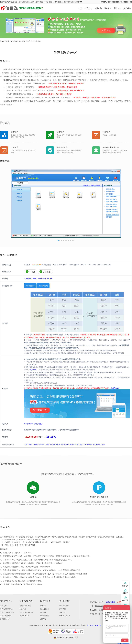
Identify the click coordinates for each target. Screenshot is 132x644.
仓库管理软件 (59, 2)
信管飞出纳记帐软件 (7, 612)
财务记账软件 (50, 2)
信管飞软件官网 (16, 41)
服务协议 (62, 612)
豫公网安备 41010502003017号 (66, 637)
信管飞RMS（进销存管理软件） (35, 444)
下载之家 (49, 279)
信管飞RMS (115, 388)
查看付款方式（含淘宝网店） (34, 424)
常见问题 (43, 612)
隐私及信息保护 (65, 616)
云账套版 (45, 272)
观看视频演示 (30, 286)
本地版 (30, 272)
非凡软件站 (42, 279)
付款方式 (23, 609)
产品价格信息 (24, 616)
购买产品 (98, 8)
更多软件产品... (5, 619)
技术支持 (108, 8)
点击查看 (33, 370)
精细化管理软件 (24, 2)
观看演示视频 (44, 616)
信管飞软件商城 (25, 606)
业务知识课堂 (44, 609)
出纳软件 (32, 2)
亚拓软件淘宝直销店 (27, 612)
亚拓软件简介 (64, 606)
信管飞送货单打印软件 (97, 444)
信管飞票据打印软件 (82, 444)
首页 (81, 8)
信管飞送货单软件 (6, 616)
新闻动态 (117, 8)
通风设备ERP (78, 2)
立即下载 (106, 30)
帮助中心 (43, 606)
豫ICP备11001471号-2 (95, 625)
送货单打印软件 (40, 2)
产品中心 (88, 8)
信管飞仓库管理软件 (53, 444)
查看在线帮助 (43, 286)
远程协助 (43, 619)
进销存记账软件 (68, 2)
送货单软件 (37, 41)
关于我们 (127, 8)
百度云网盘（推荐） (31, 279)
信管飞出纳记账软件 (68, 444)
